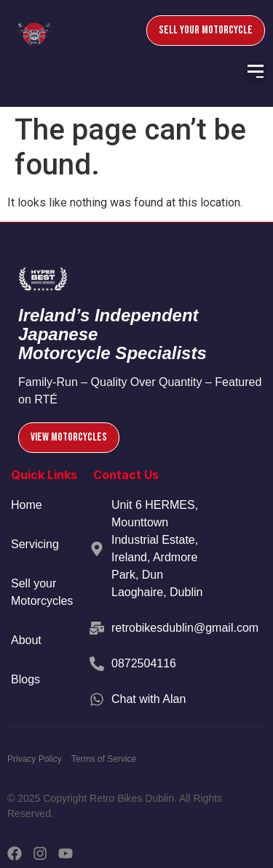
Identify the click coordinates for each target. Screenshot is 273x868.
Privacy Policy (35, 759)
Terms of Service (104, 759)
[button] (255, 72)
